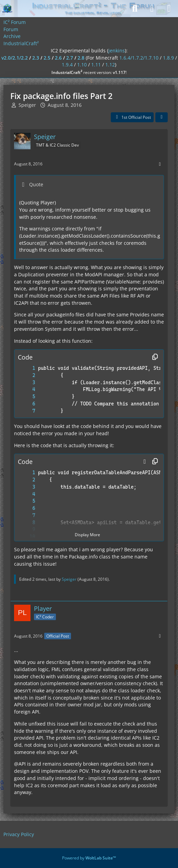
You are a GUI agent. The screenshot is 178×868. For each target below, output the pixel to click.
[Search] (135, 9)
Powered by (89, 858)
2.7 (70, 58)
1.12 (110, 65)
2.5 (47, 58)
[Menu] (169, 9)
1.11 (96, 65)
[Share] (162, 117)
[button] (145, 462)
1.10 (82, 65)
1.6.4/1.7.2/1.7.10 (139, 58)
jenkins (117, 51)
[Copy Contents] (155, 357)
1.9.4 (67, 65)
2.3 (36, 58)
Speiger (27, 105)
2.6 (58, 58)
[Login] (152, 9)
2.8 (81, 58)
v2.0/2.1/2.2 (15, 58)
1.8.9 (168, 58)
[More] (160, 164)
